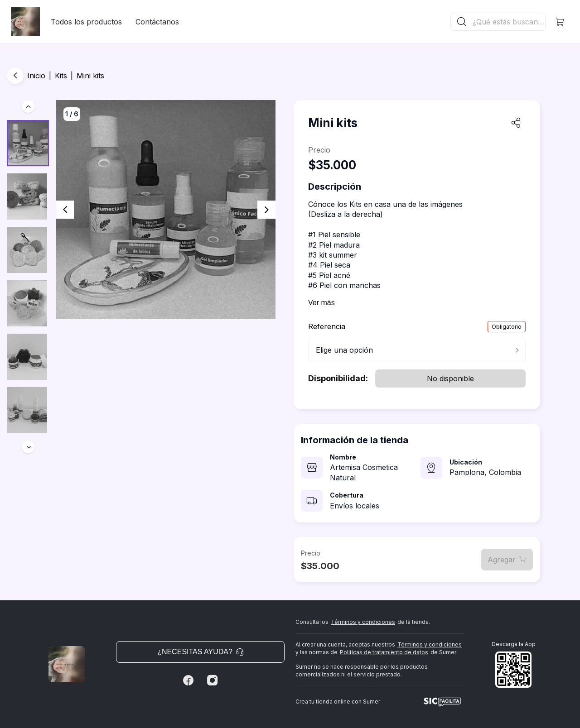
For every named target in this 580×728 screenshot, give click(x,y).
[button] (560, 22)
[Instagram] (213, 680)
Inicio (36, 76)
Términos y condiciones (363, 622)
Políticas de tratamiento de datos (384, 652)
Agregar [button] (507, 560)
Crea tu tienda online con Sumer (338, 702)
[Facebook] (188, 680)
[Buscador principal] (508, 22)
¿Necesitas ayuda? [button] (200, 652)
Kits (61, 76)
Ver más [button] (321, 303)
